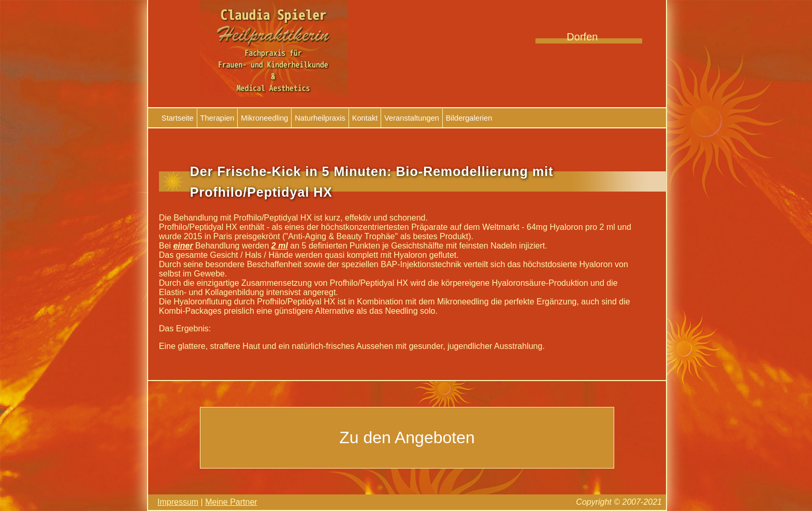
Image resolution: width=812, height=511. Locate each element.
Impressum (178, 502)
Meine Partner (231, 502)
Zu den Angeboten (407, 437)
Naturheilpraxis (320, 118)
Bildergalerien (469, 118)
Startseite (178, 118)
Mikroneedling (264, 118)
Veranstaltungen (412, 118)
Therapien (218, 118)
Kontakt (365, 118)
